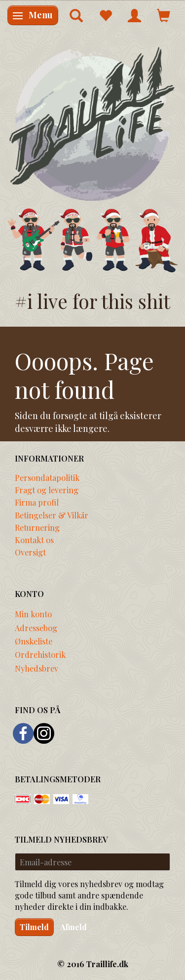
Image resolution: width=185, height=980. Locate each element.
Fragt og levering (47, 490)
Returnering (37, 527)
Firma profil (37, 502)
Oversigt (30, 552)
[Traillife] (92, 123)
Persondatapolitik (47, 477)
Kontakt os (34, 540)
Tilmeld (34, 927)
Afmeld (74, 927)
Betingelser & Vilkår (52, 515)
